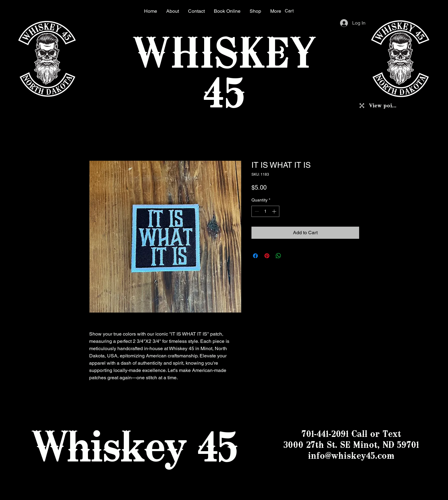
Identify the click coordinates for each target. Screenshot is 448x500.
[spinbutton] (265, 211)
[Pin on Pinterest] (267, 256)
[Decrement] (256, 211)
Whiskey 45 (134, 446)
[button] (293, 11)
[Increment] (275, 211)
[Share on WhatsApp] (278, 256)
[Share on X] (290, 256)
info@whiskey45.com (351, 456)
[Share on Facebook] (255, 256)
